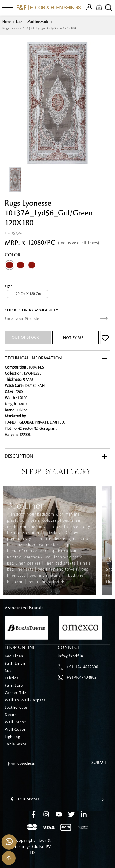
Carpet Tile (15, 693)
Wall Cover (15, 730)
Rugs (19, 22)
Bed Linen (14, 656)
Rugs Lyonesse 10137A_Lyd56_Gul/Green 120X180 (39, 28)
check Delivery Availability (31, 310)
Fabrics (11, 678)
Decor (10, 715)
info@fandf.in (71, 656)
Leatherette (16, 708)
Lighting (12, 737)
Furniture (14, 686)
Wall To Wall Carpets (25, 700)
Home (7, 22)
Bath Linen (15, 664)
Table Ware (15, 744)
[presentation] (51, 781)
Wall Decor (15, 722)
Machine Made (38, 22)
